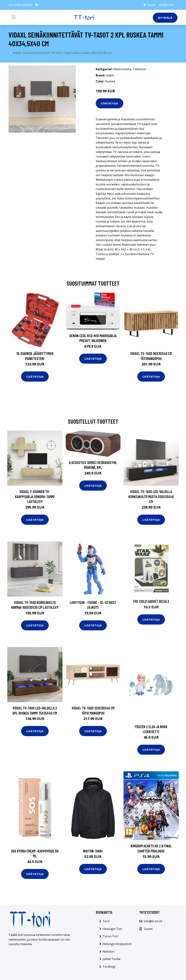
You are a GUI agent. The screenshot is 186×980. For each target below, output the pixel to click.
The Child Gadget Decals (151, 601)
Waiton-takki (93, 851)
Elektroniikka (122, 69)
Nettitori (109, 952)
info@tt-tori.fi (167, 5)
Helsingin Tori (112, 929)
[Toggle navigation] (13, 17)
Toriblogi (109, 967)
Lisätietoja (110, 103)
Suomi (152, 5)
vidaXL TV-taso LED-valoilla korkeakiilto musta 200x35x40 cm (151, 496)
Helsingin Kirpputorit (117, 944)
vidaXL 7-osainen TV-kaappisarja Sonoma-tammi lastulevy (35, 496)
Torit (106, 921)
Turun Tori (110, 936)
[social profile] (37, 5)
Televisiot (139, 69)
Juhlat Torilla (111, 959)
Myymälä (165, 18)
